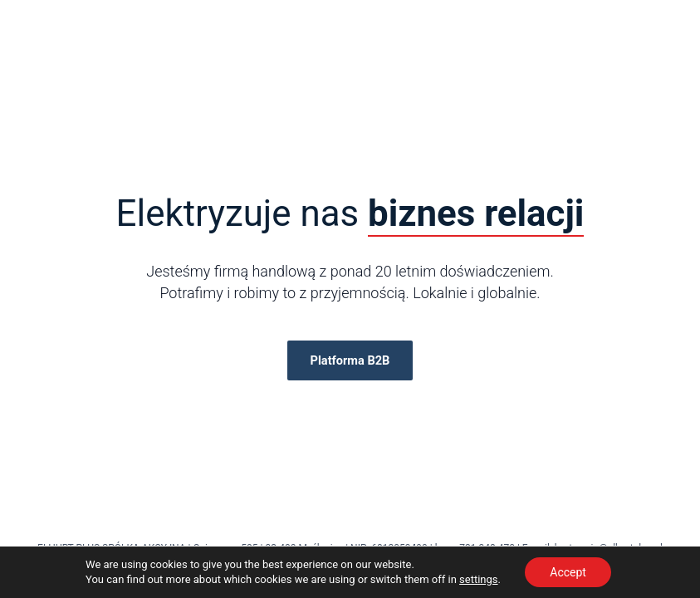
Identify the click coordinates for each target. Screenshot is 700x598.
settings (478, 579)
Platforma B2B (350, 360)
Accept (568, 572)
